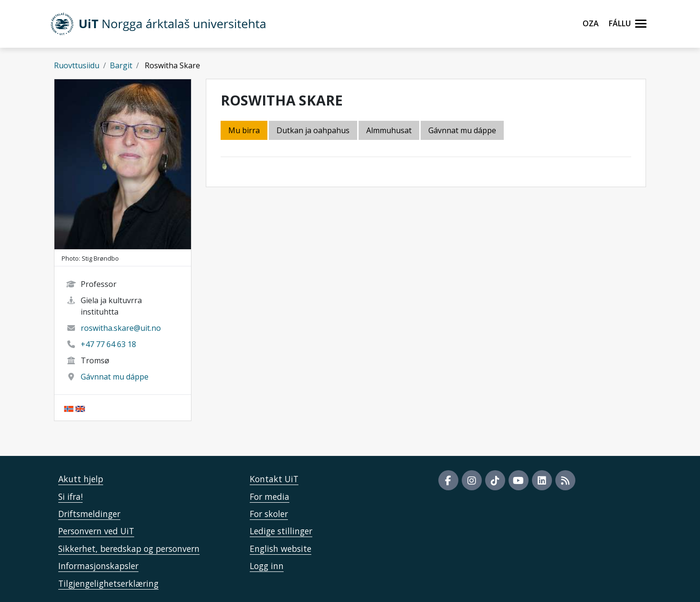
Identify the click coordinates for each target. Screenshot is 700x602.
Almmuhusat (389, 130)
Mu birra (244, 130)
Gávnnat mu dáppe (115, 377)
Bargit (121, 65)
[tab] (390, 131)
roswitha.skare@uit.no (121, 328)
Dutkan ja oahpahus (313, 130)
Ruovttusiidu (77, 65)
